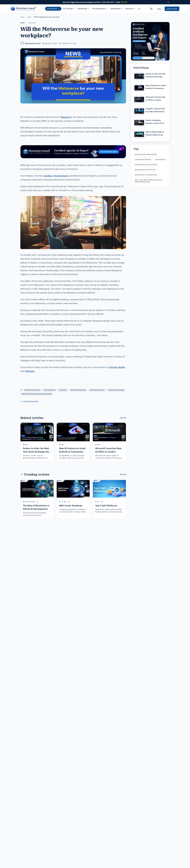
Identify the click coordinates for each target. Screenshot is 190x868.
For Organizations (100, 9)
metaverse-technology (116, 390)
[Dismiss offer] (168, 2)
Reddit (121, 367)
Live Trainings (69, 9)
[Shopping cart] (151, 9)
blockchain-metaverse (32, 390)
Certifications (53, 9)
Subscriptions (117, 9)
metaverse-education (97, 390)
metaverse (63, 390)
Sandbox (48, 176)
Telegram (30, 371)
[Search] (139, 9)
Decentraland (61, 176)
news (29, 17)
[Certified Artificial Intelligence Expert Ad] (150, 41)
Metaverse (66, 117)
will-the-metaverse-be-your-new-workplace (37, 394)
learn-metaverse (50, 390)
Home (22, 17)
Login (159, 9)
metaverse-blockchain (78, 390)
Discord (113, 367)
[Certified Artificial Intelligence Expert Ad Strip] (73, 152)
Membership (84, 9)
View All (123, 418)
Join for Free (172, 9)
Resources (131, 9)
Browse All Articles (29, 401)
